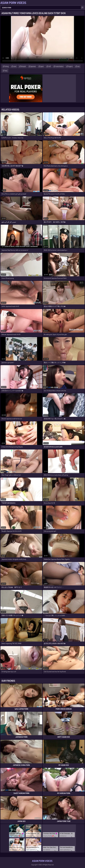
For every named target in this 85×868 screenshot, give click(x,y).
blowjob (23, 66)
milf (50, 66)
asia (78, 66)
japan (42, 66)
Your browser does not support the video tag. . (42, 40)
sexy (6, 71)
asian (15, 66)
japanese (33, 66)
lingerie (70, 66)
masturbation (59, 66)
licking (7, 66)
